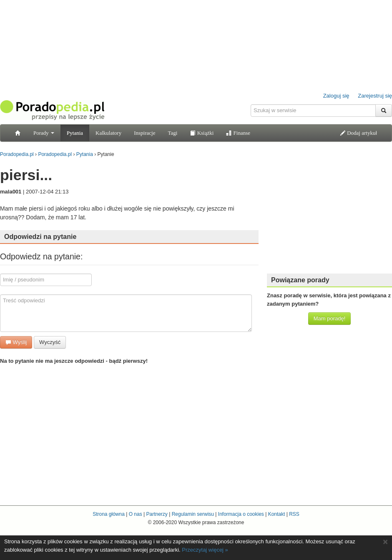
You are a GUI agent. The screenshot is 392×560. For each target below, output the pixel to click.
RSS (294, 514)
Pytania (75, 133)
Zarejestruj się (375, 96)
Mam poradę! (330, 318)
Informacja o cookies (241, 514)
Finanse (238, 133)
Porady (44, 133)
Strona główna (109, 514)
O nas (136, 514)
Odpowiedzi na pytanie (40, 237)
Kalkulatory (108, 133)
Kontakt (277, 514)
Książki (202, 133)
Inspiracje (144, 133)
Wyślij (16, 342)
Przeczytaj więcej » (205, 550)
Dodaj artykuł (358, 133)
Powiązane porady (300, 280)
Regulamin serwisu (193, 514)
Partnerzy (157, 514)
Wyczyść (50, 342)
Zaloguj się (336, 96)
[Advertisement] (329, 215)
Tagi (172, 133)
